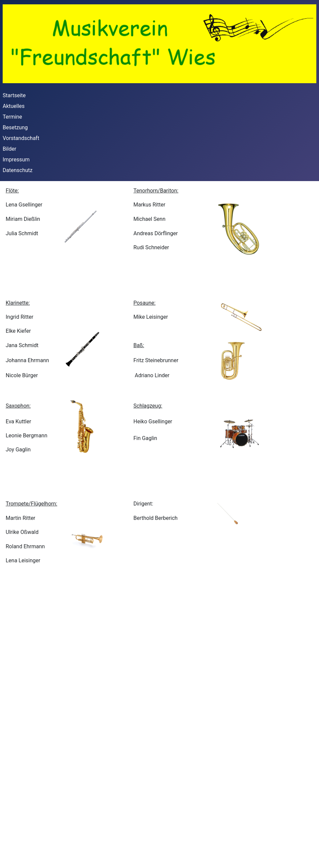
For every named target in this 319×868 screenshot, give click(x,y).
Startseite (14, 95)
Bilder (10, 149)
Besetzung (15, 127)
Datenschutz (18, 170)
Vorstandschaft (21, 138)
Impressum (16, 160)
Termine (12, 117)
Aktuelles (14, 106)
